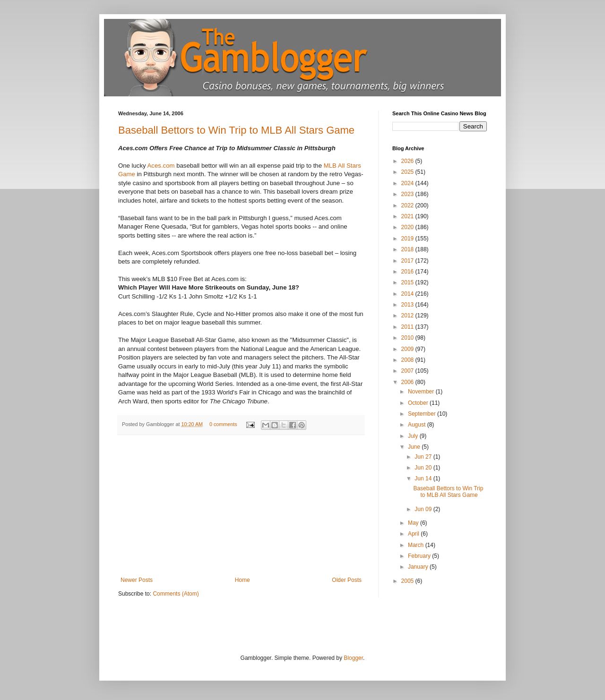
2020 (408, 227)
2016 (408, 272)
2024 (408, 183)
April (414, 534)
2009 (408, 349)
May (414, 523)
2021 (408, 216)
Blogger (353, 658)
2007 (408, 371)
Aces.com (162, 166)
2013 (408, 305)
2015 (408, 282)
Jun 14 (424, 478)
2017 (408, 261)
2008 (408, 360)
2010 (408, 338)
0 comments (223, 424)
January (419, 567)
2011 (408, 327)
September (423, 414)
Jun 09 (424, 509)
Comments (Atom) (176, 594)
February (420, 556)
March (417, 545)
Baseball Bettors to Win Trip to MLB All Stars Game (236, 130)
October (419, 403)
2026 (408, 161)
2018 (408, 249)
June (415, 447)
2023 (408, 194)
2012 (408, 316)
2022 (408, 205)
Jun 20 (424, 468)
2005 (408, 581)
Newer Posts (137, 580)
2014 (408, 294)
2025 (408, 172)
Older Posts (347, 580)
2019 (408, 239)
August (418, 425)
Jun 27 (424, 457)
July (414, 436)
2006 (408, 382)
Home (242, 580)
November (422, 392)
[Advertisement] (241, 506)
